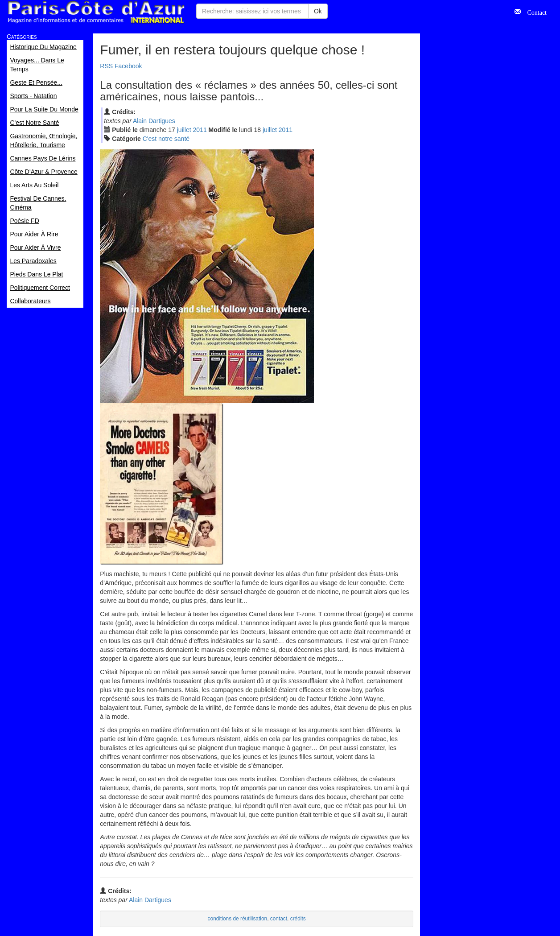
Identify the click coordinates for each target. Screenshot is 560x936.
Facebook (128, 66)
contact (279, 919)
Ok (318, 11)
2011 (200, 130)
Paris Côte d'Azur (96, 12)
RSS (106, 66)
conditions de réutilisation (238, 919)
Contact (534, 12)
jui (184, 130)
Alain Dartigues (154, 121)
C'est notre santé (166, 139)
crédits (298, 919)
